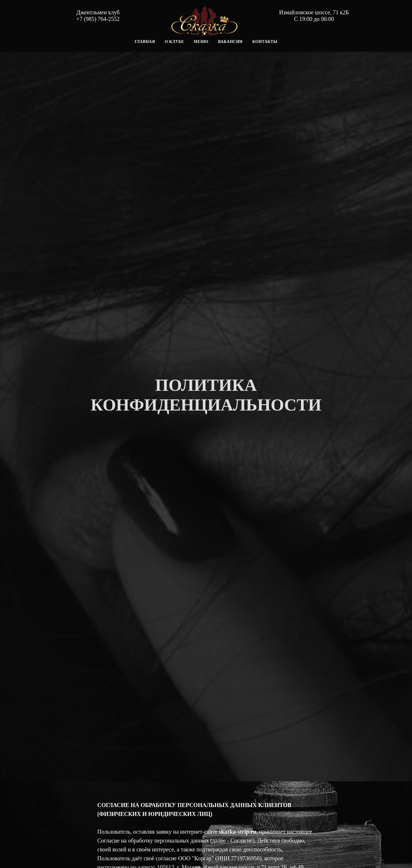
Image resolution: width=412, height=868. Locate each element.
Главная (145, 42)
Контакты (265, 42)
